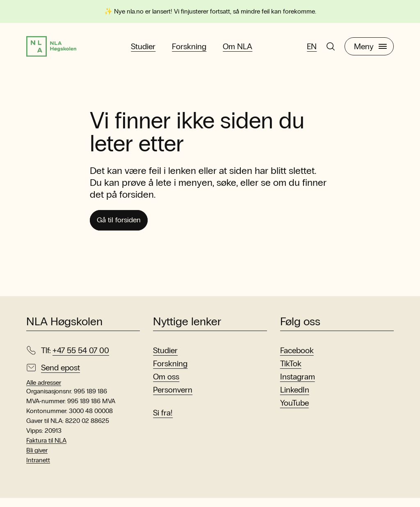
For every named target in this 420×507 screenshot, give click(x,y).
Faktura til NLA (46, 449)
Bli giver (37, 459)
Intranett (38, 469)
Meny (370, 50)
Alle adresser (44, 392)
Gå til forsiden (124, 228)
